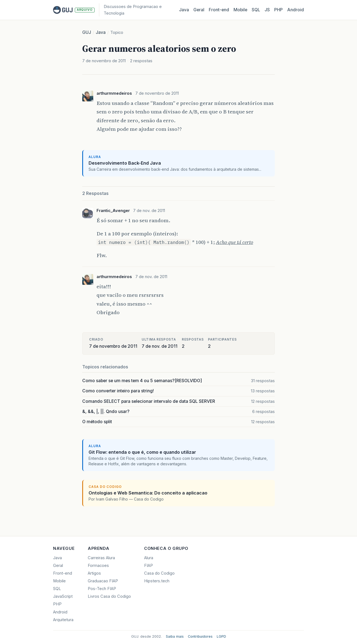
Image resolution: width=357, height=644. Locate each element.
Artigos (94, 573)
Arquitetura (63, 620)
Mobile (240, 10)
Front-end (63, 573)
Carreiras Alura (101, 558)
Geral (199, 10)
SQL (256, 10)
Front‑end (219, 10)
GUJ (87, 32)
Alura (149, 558)
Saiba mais (175, 636)
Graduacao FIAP (103, 581)
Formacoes (98, 566)
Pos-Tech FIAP (102, 589)
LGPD (221, 636)
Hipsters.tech (157, 581)
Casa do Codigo (159, 573)
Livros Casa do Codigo (109, 596)
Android (296, 10)
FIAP (149, 566)
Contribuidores (200, 636)
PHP (278, 10)
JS (267, 10)
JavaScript (63, 596)
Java (184, 10)
